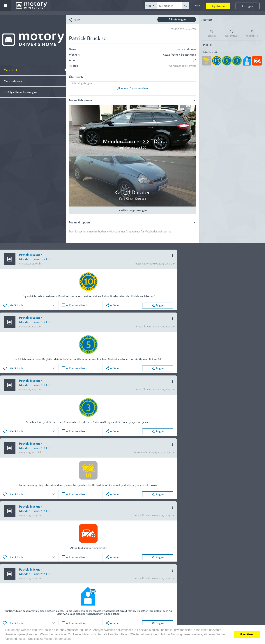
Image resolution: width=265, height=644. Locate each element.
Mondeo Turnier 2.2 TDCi (36, 259)
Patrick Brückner (30, 254)
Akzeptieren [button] (247, 634)
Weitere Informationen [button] (59, 639)
